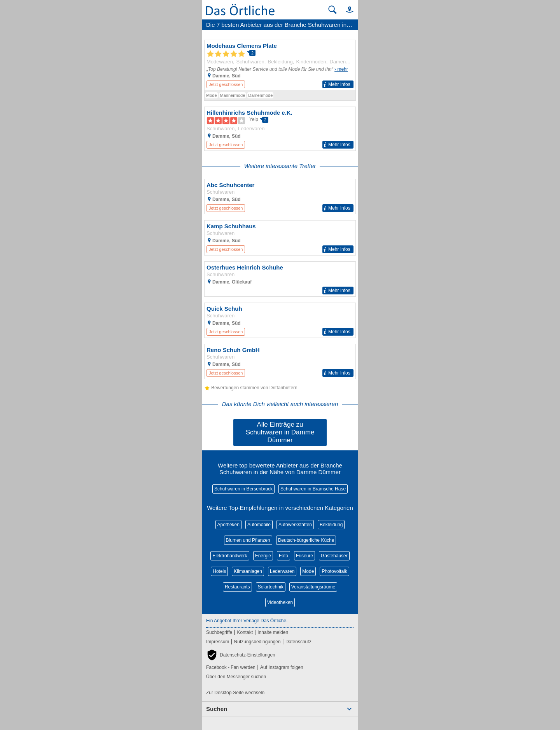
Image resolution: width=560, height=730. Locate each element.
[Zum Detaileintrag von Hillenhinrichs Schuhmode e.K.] (280, 129)
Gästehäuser (334, 556)
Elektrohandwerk (230, 556)
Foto (283, 556)
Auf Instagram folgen (282, 667)
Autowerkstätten (295, 525)
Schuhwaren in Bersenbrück (243, 489)
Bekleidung (331, 525)
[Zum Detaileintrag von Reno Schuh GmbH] (280, 361)
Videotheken (280, 602)
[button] (346, 10)
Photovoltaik (334, 571)
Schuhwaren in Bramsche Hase (313, 489)
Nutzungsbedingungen (257, 642)
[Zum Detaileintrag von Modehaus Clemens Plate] (280, 65)
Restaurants (237, 587)
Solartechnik (271, 587)
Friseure (304, 556)
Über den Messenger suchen (236, 677)
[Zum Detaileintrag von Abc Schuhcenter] (280, 197)
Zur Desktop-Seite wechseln (235, 693)
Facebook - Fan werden (231, 667)
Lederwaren (282, 571)
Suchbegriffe (219, 632)
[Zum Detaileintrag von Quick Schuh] (280, 320)
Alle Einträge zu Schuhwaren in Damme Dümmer (280, 432)
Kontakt (245, 632)
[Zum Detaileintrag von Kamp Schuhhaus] (280, 238)
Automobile (259, 525)
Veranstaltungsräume (313, 587)
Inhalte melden (273, 632)
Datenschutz (298, 642)
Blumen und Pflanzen (248, 540)
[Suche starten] (332, 10)
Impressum (218, 642)
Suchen (217, 709)
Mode (308, 571)
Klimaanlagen (248, 571)
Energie (263, 556)
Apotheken (228, 525)
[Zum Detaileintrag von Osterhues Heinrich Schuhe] (280, 279)
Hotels (219, 571)
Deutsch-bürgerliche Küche (306, 540)
